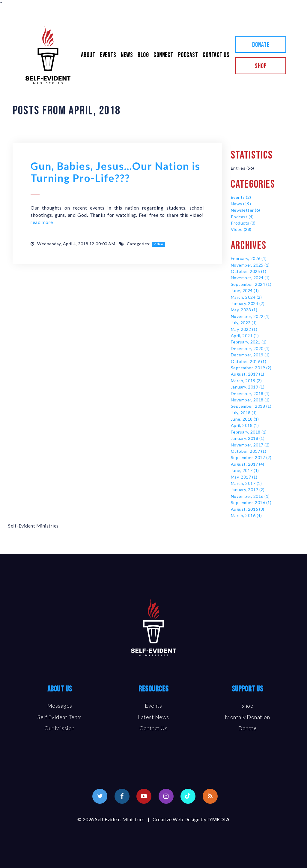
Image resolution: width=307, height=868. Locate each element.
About (88, 55)
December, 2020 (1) (250, 348)
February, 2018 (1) (249, 432)
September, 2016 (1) (251, 502)
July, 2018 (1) (244, 413)
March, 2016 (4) (246, 515)
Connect (163, 55)
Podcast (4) (242, 217)
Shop (261, 66)
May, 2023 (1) (244, 310)
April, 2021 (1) (245, 336)
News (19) (241, 204)
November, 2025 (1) (250, 265)
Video (158, 244)
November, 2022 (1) (250, 316)
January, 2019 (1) (248, 387)
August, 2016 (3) (248, 509)
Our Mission (60, 728)
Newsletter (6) (246, 210)
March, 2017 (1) (246, 483)
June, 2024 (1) (245, 290)
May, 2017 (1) (244, 477)
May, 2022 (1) (244, 329)
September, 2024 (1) (251, 284)
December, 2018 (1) (250, 393)
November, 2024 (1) (250, 278)
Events (108, 55)
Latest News (153, 717)
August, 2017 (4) (248, 464)
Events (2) (241, 197)
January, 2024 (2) (248, 303)
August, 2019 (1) (248, 374)
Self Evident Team (60, 717)
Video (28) (241, 229)
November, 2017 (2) (250, 445)
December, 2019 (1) (250, 355)
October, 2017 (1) (249, 451)
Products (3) (243, 223)
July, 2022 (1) (244, 323)
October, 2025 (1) (249, 271)
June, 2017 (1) (245, 470)
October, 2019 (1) (249, 361)
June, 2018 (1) (245, 419)
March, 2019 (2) (246, 381)
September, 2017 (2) (251, 457)
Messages (60, 706)
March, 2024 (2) (246, 297)
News (127, 55)
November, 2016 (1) (250, 496)
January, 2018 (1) (248, 438)
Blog (143, 55)
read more (42, 222)
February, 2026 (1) (249, 258)
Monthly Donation (247, 717)
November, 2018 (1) (250, 400)
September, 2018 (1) (251, 406)
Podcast (188, 55)
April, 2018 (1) (245, 425)
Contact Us (216, 55)
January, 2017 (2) (248, 490)
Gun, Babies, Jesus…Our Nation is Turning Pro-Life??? (115, 172)
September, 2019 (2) (251, 368)
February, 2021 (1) (249, 342)
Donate (261, 45)
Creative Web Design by (191, 819)
